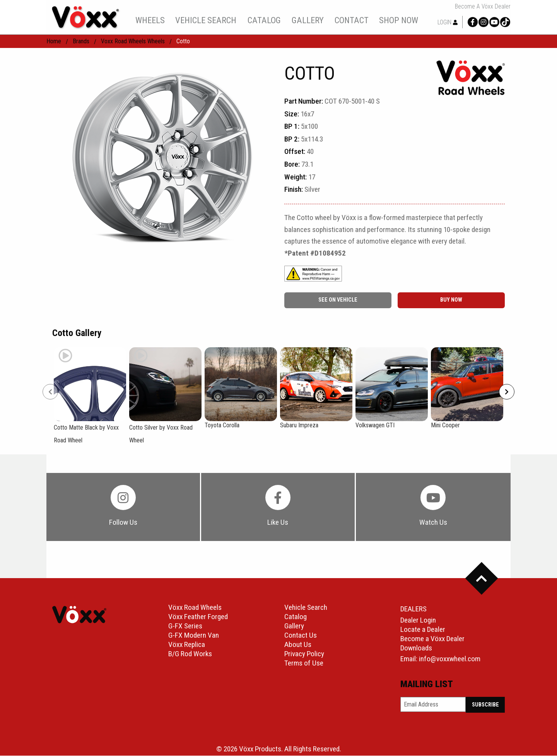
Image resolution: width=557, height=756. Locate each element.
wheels (150, 20)
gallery (308, 20)
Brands (81, 41)
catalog (264, 20)
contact (352, 20)
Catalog (296, 617)
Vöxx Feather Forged (198, 617)
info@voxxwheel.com (450, 659)
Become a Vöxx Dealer (483, 7)
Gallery (294, 626)
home (54, 41)
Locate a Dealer (423, 630)
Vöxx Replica (187, 645)
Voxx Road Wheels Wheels (133, 41)
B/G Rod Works (190, 654)
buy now (451, 300)
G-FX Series (185, 626)
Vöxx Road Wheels (195, 608)
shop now (399, 20)
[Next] (507, 392)
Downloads (416, 648)
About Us (298, 645)
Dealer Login (418, 620)
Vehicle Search (306, 608)
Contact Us (301, 636)
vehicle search (206, 20)
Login (448, 22)
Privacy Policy (304, 654)
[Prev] (50, 392)
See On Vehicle (338, 300)
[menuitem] (150, 20)
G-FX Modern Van (194, 636)
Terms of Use (304, 663)
